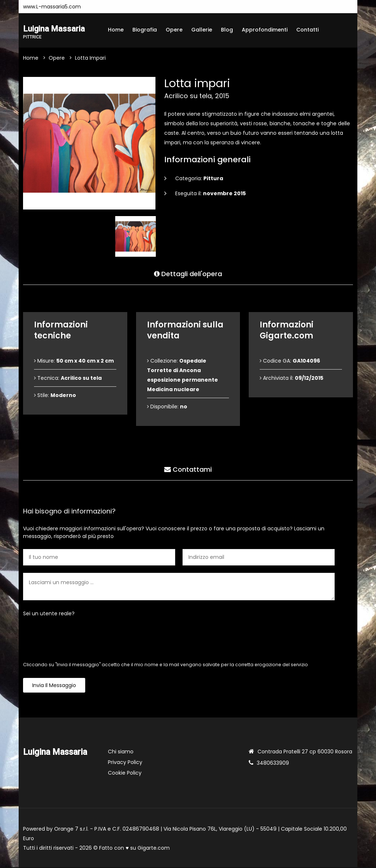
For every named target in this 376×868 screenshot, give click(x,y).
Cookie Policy (125, 774)
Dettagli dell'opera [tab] (188, 273)
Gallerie (202, 30)
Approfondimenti (265, 30)
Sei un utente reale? (49, 614)
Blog (227, 30)
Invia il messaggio (54, 686)
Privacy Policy (125, 763)
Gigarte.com (154, 849)
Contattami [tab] (188, 469)
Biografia (145, 30)
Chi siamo (121, 752)
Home (116, 30)
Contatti (307, 30)
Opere (174, 30)
